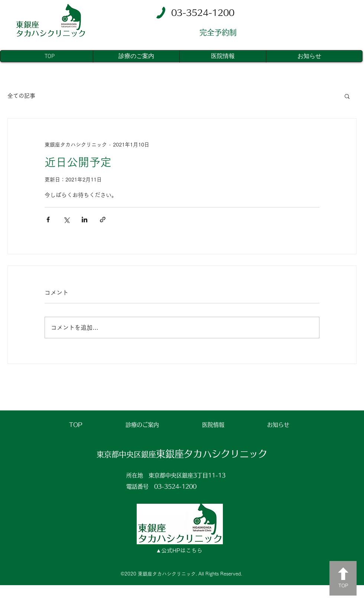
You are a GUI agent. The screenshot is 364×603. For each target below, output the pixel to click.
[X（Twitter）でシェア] (66, 220)
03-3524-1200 (175, 486)
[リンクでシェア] (103, 220)
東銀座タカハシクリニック (182, 454)
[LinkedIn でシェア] (84, 220)
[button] (347, 96)
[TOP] (343, 578)
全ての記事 (21, 96)
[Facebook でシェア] (48, 220)
